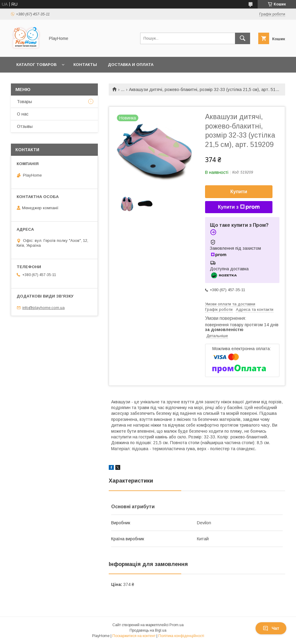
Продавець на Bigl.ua (148, 630)
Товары (24, 102)
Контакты (85, 65)
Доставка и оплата (131, 65)
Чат (271, 628)
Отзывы (25, 126)
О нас (23, 114)
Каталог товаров (36, 65)
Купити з (239, 207)
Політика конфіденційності (181, 636)
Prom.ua (177, 625)
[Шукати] (243, 38)
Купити (239, 192)
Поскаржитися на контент (134, 636)
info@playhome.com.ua (43, 308)
